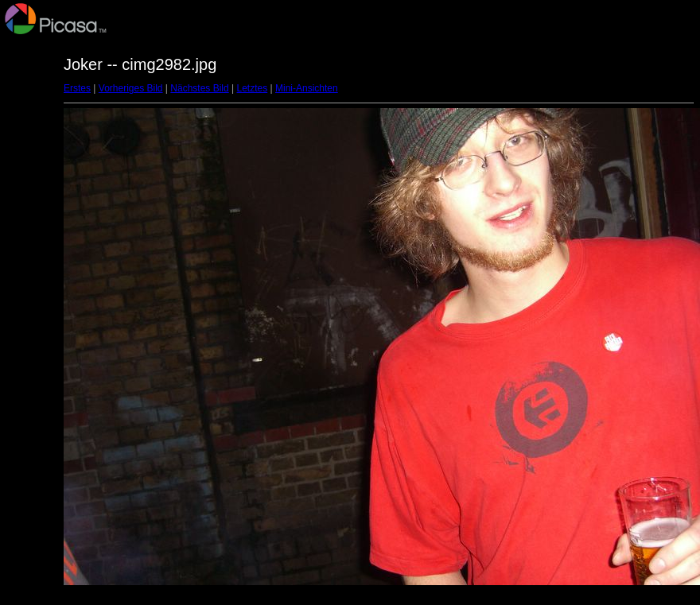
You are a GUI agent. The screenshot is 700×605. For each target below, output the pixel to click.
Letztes (253, 88)
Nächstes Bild (199, 88)
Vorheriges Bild (131, 88)
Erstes (77, 88)
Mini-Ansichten (307, 88)
